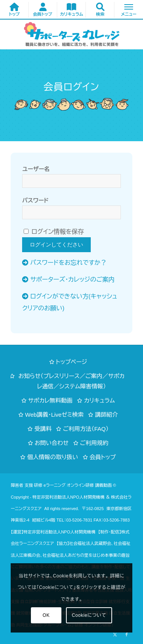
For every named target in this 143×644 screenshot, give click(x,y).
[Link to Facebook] (127, 634)
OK (46, 615)
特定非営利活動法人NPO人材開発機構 (68, 497)
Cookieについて (89, 615)
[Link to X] (115, 634)
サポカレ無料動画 (50, 400)
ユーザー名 (36, 169)
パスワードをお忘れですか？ (68, 263)
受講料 (43, 429)
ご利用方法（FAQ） (86, 429)
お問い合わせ (52, 443)
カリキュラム (99, 400)
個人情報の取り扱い (52, 457)
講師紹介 (106, 415)
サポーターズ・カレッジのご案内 (72, 280)
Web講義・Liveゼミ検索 (54, 415)
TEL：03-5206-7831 (74, 520)
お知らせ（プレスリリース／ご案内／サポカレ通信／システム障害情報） (71, 381)
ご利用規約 (94, 443)
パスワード (35, 201)
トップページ (72, 362)
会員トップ (103, 457)
